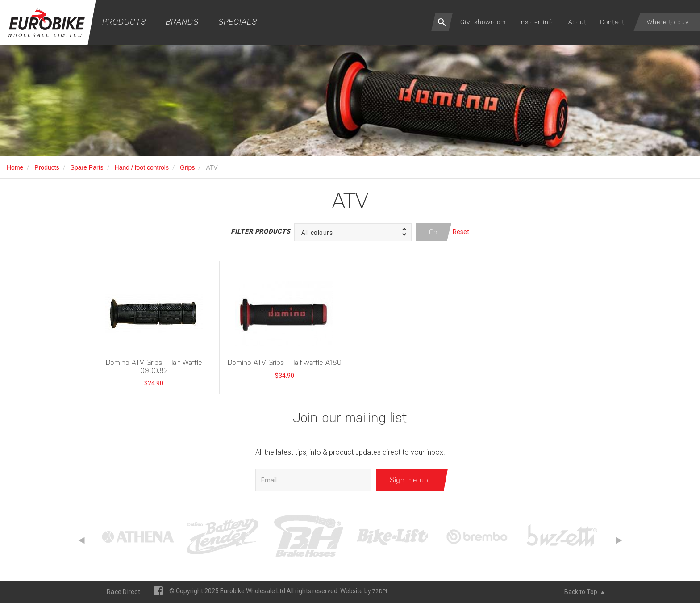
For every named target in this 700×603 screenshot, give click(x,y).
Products (124, 22)
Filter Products (260, 231)
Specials (238, 22)
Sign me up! (410, 480)
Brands (182, 22)
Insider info (537, 22)
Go (433, 232)
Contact (612, 22)
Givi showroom (483, 22)
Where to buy (668, 22)
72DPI (380, 591)
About (577, 22)
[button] (353, 232)
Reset (461, 232)
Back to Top (584, 592)
